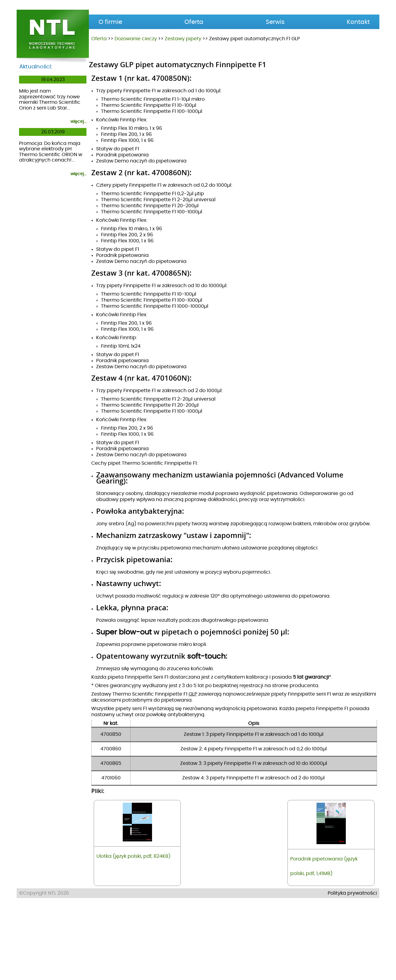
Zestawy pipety (183, 39)
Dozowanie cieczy (136, 39)
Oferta (99, 39)
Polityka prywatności (352, 973)
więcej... (78, 122)
